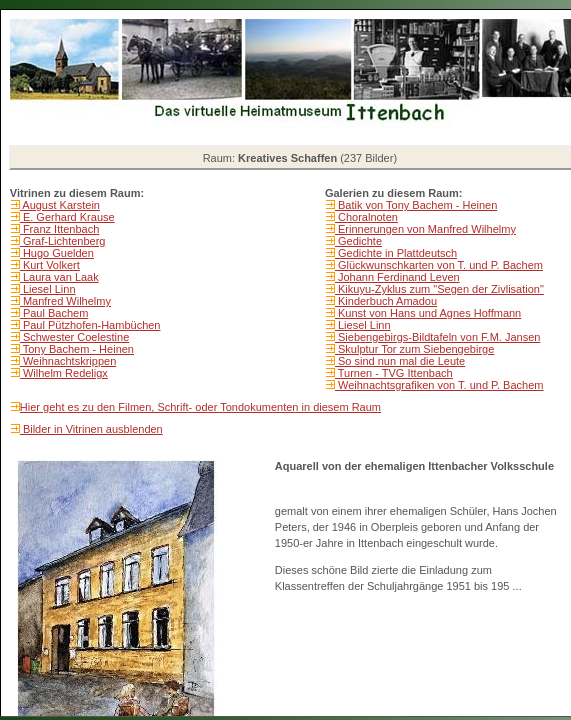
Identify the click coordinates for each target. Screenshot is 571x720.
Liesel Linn (48, 289)
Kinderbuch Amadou (386, 301)
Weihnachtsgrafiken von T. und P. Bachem (439, 385)
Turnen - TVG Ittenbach (394, 373)
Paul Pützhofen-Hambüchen (90, 325)
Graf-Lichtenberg (63, 241)
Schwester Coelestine (74, 337)
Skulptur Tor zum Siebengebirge (414, 349)
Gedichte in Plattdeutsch (396, 253)
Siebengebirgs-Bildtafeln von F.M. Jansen (437, 337)
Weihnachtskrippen (68, 361)
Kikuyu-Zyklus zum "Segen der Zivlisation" (439, 289)
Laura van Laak (59, 277)
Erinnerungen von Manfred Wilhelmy (425, 229)
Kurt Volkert (50, 265)
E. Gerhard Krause (67, 217)
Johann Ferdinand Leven (397, 277)
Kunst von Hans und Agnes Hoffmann (428, 313)
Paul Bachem (54, 313)
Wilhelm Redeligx (64, 373)
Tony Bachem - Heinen (77, 349)
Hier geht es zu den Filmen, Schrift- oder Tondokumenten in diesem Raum (200, 407)
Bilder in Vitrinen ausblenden (91, 429)
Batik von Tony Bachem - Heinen (416, 205)
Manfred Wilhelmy (65, 301)
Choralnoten (366, 217)
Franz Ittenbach (60, 229)
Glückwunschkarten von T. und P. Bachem (439, 265)
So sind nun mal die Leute (400, 361)
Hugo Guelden (57, 253)
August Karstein (60, 205)
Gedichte (358, 241)
